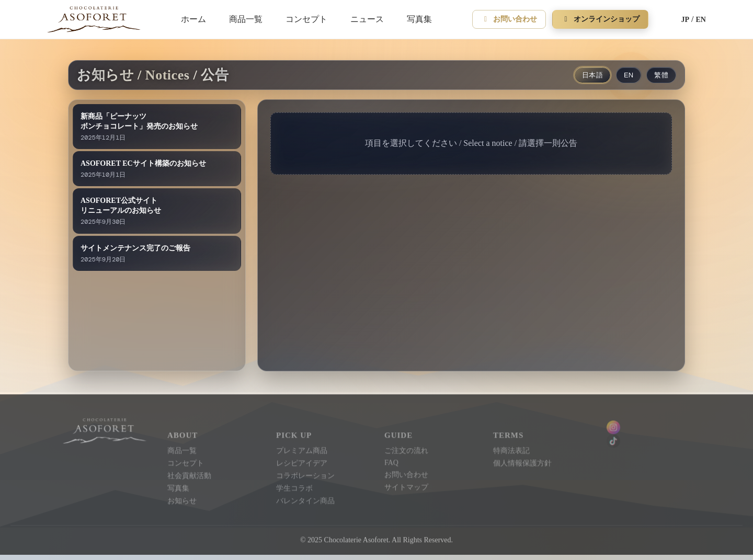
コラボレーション (305, 473)
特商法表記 (511, 449)
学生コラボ (294, 486)
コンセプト (306, 19)
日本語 (592, 75)
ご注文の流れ (406, 449)
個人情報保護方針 (522, 461)
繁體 (661, 75)
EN (701, 20)
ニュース (367, 19)
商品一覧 (246, 19)
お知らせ (182, 499)
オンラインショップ (600, 19)
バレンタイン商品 (305, 499)
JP (686, 20)
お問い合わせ (509, 19)
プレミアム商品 (302, 449)
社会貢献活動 (190, 473)
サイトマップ (406, 485)
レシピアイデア (302, 461)
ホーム (193, 19)
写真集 (419, 19)
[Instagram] (648, 426)
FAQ (391, 460)
